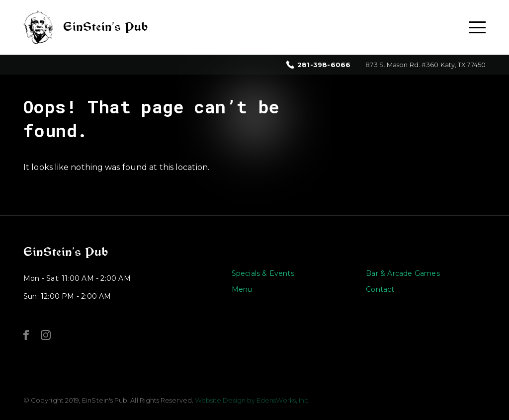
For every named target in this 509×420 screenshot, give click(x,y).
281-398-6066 (324, 65)
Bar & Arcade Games (403, 273)
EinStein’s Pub (66, 252)
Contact (380, 289)
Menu (242, 289)
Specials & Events (263, 273)
